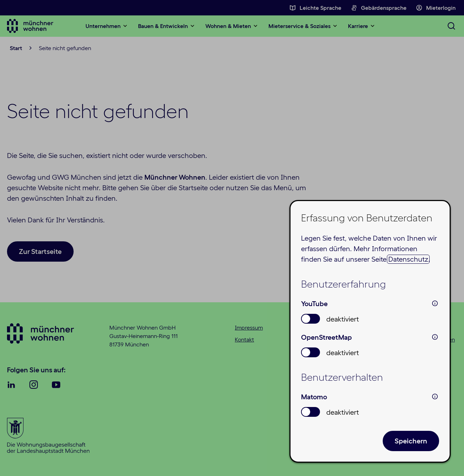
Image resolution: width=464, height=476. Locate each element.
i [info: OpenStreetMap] (435, 337)
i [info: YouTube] (435, 303)
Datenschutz (408, 259)
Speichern (411, 441)
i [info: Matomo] (435, 396)
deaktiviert (343, 319)
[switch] (311, 319)
